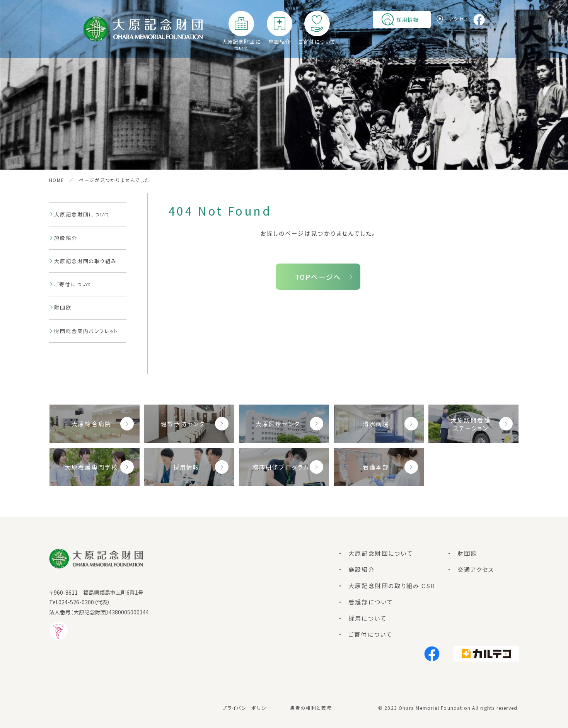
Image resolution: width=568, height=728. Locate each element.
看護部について (371, 602)
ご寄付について (317, 42)
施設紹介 (279, 42)
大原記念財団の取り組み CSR (392, 586)
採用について (368, 618)
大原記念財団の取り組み (85, 261)
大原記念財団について (241, 45)
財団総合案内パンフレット (86, 331)
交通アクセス (476, 569)
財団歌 (63, 307)
